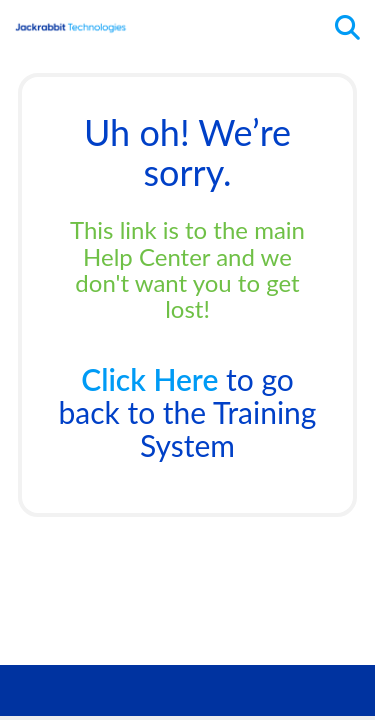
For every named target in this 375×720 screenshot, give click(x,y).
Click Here (149, 379)
